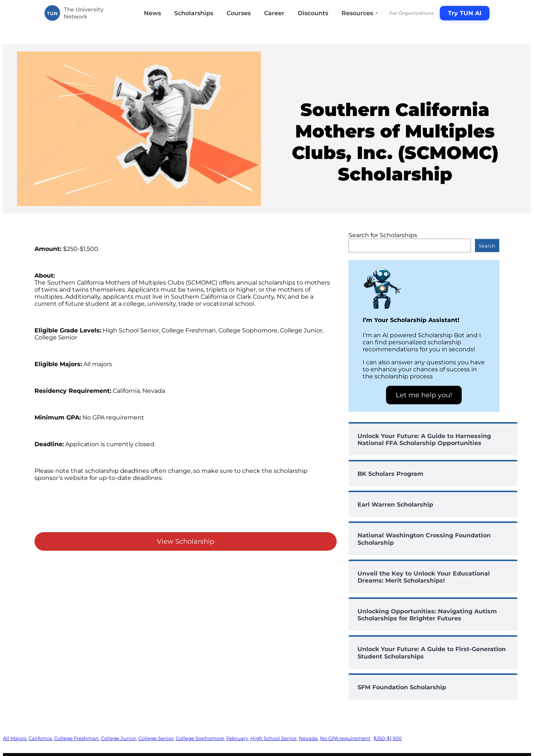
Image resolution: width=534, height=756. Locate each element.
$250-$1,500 (388, 738)
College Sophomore (200, 738)
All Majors (15, 738)
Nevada (308, 738)
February (237, 738)
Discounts (313, 13)
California (40, 738)
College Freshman (76, 738)
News (152, 13)
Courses (239, 13)
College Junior (118, 738)
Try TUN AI (465, 13)
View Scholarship (186, 541)
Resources (360, 13)
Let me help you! (424, 395)
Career (274, 13)
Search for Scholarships (383, 235)
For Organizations (412, 13)
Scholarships (194, 13)
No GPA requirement (345, 738)
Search (487, 246)
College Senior (156, 738)
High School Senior (273, 738)
